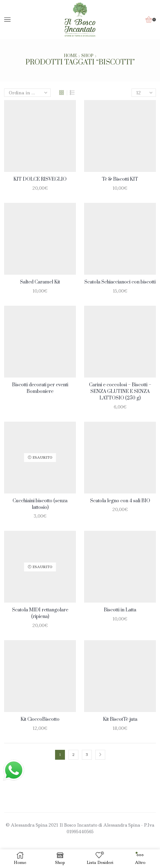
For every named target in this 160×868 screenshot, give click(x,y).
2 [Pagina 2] (73, 755)
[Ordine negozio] (27, 93)
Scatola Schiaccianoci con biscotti (120, 282)
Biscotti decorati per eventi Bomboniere (40, 388)
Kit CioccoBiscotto (40, 719)
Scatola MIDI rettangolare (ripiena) (40, 613)
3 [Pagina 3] (87, 755)
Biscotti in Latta (120, 610)
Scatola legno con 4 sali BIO (120, 501)
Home (70, 56)
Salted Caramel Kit (40, 282)
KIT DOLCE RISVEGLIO (40, 179)
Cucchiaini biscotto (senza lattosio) (40, 504)
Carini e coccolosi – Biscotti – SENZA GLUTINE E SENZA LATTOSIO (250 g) (120, 392)
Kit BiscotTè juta (120, 719)
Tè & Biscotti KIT (120, 179)
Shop (87, 56)
